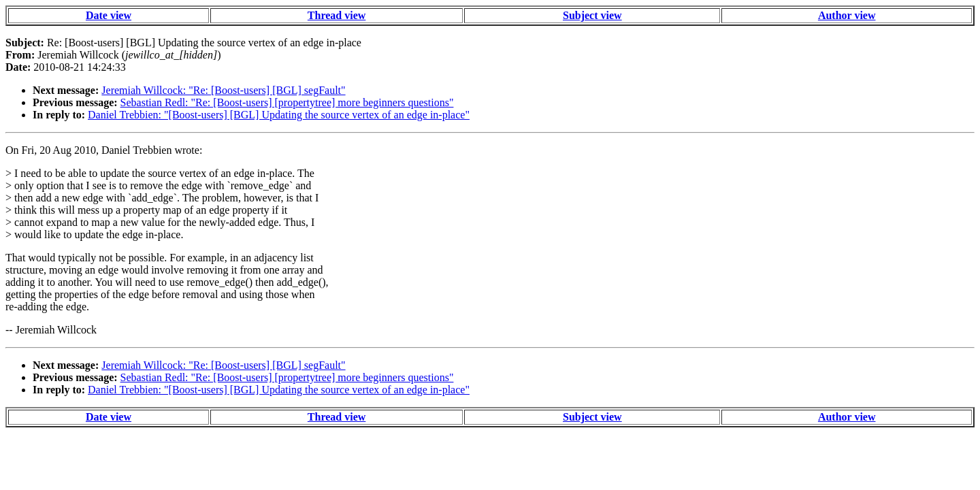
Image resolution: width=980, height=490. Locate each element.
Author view (847, 15)
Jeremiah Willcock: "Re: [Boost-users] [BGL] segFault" (223, 90)
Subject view (592, 15)
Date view (109, 15)
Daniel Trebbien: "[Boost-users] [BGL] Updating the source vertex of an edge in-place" (279, 115)
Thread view (337, 15)
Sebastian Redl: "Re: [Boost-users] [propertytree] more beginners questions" (287, 102)
